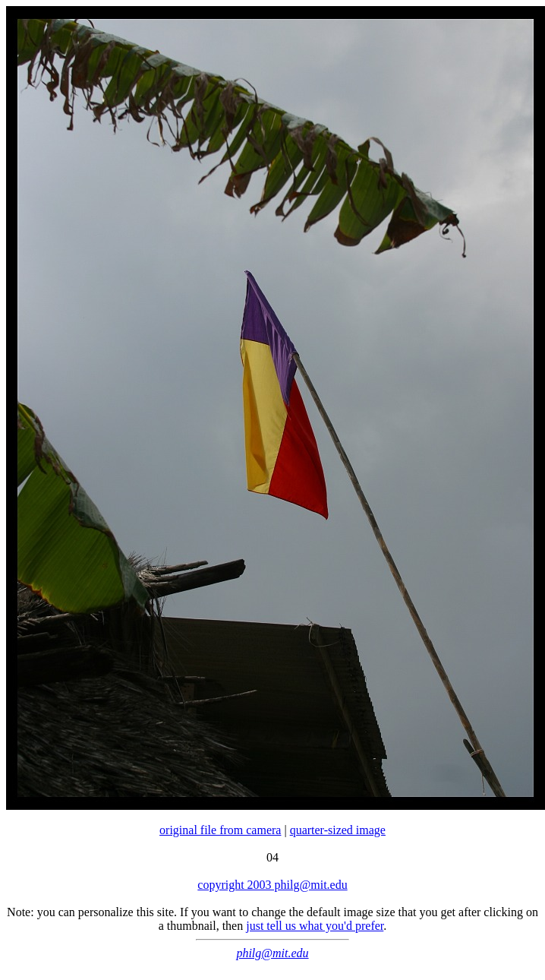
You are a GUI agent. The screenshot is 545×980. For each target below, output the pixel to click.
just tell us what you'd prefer (315, 926)
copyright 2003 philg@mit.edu (272, 885)
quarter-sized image (338, 830)
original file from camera (220, 830)
